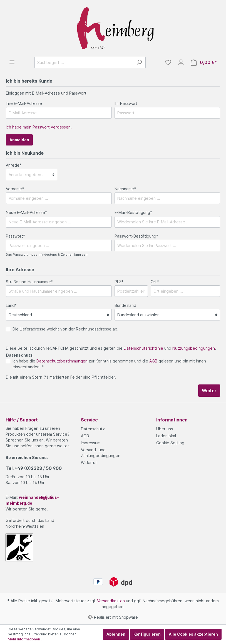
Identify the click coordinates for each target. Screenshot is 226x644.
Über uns (165, 429)
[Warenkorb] (204, 62)
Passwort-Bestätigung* (136, 236)
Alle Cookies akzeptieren (193, 634)
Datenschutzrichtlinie (143, 348)
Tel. (34, 468)
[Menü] (12, 62)
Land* (11, 305)
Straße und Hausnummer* (29, 282)
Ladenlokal (166, 436)
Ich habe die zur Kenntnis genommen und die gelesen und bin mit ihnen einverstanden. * (109, 364)
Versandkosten (111, 601)
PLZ (119, 282)
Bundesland (125, 305)
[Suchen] (139, 62)
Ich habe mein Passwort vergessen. (39, 127)
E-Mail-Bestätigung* (133, 212)
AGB (153, 361)
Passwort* (15, 236)
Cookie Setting (170, 443)
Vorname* (15, 189)
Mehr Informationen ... (26, 639)
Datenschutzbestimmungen (62, 361)
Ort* (155, 282)
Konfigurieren (147, 634)
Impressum (91, 443)
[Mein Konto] (181, 62)
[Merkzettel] (168, 62)
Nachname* (125, 189)
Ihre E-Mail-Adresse (24, 103)
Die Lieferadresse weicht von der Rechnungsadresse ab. (65, 329)
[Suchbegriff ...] (84, 62)
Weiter (209, 391)
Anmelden (19, 140)
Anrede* (14, 165)
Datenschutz (93, 429)
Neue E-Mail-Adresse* (26, 212)
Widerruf (89, 462)
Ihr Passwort (126, 103)
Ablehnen (116, 634)
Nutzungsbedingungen (194, 348)
